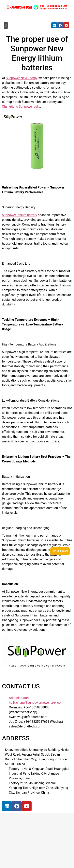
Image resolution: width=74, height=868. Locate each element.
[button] (6, 25)
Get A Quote (60, 551)
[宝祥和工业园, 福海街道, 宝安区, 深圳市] (33, 844)
